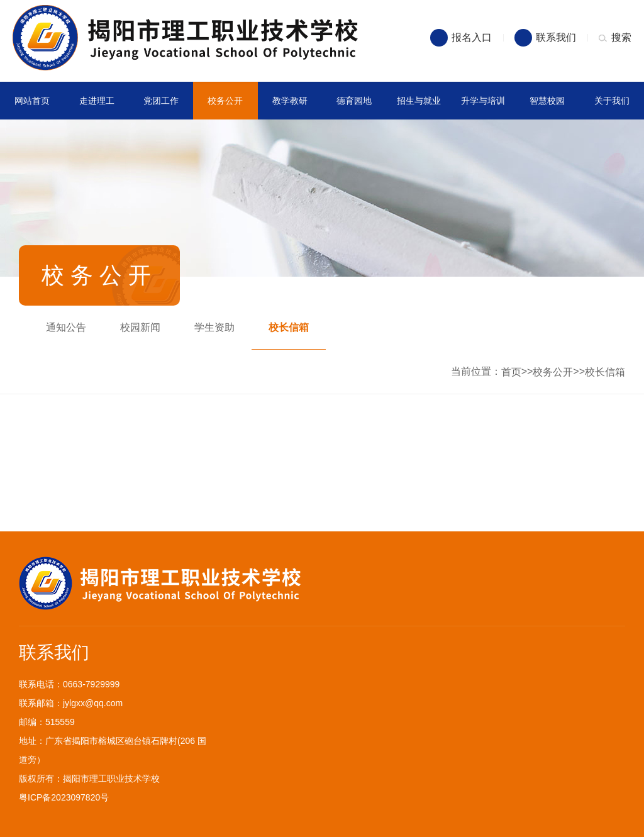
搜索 (621, 37)
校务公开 (225, 101)
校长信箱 (289, 327)
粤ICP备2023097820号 (64, 797)
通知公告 (66, 327)
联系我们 (556, 37)
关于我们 (612, 101)
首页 (511, 372)
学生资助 (214, 327)
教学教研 (290, 101)
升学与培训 (483, 101)
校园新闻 (140, 327)
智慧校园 (547, 101)
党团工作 (161, 101)
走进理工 (97, 101)
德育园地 (354, 101)
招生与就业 (419, 101)
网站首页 (32, 101)
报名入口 (472, 37)
